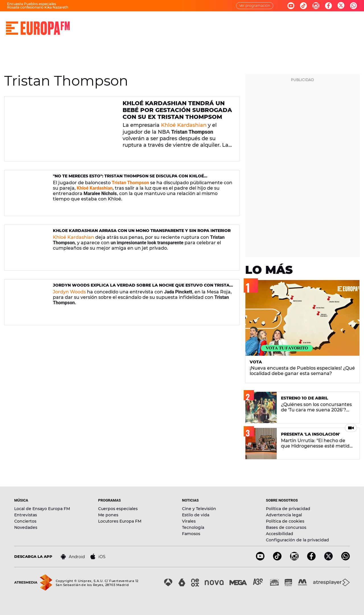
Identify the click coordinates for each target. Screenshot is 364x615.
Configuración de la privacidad (297, 540)
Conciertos (25, 521)
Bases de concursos (286, 527)
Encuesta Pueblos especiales (32, 4)
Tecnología (193, 527)
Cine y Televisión (199, 509)
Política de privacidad (288, 509)
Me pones (108, 515)
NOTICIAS (197, 23)
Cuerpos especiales (118, 509)
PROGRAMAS (163, 23)
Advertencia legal (284, 515)
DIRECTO (101, 23)
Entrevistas (26, 515)
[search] (355, 23)
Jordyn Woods (69, 292)
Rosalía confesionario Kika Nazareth (38, 7)
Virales (189, 521)
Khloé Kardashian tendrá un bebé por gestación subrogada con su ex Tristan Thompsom (177, 110)
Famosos (191, 534)
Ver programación (255, 6)
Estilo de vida (196, 515)
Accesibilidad (280, 534)
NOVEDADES (232, 23)
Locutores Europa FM (120, 521)
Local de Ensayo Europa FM (42, 509)
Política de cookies (285, 521)
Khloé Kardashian (184, 125)
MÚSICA (130, 23)
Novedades (26, 527)
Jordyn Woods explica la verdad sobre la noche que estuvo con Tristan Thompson (143, 288)
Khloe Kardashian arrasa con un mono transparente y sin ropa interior (142, 231)
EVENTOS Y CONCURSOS (281, 23)
